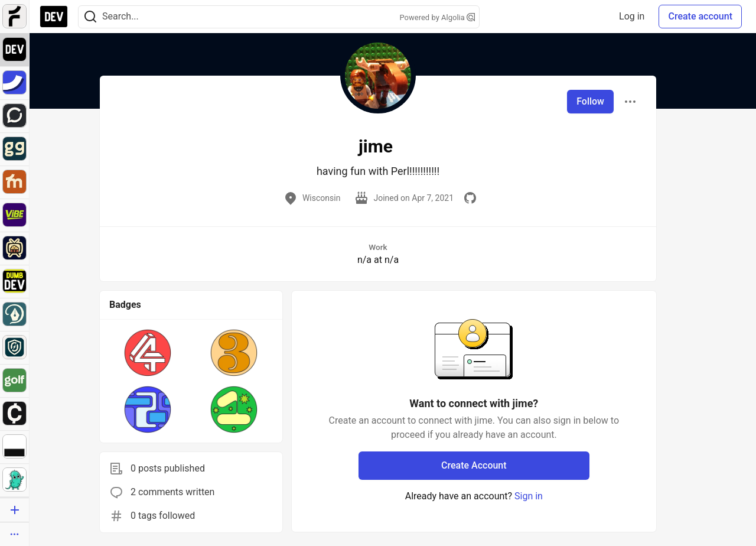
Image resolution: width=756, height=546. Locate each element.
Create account (700, 16)
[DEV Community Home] (54, 17)
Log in (632, 16)
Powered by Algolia (437, 17)
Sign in (529, 496)
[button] (148, 353)
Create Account (474, 465)
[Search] (90, 17)
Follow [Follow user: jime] (590, 101)
